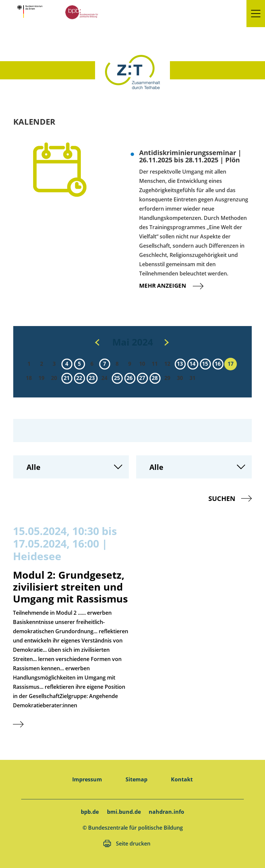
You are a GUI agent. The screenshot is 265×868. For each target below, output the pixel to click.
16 (218, 364)
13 (180, 364)
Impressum (87, 779)
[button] (256, 14)
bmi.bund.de (124, 812)
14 (192, 364)
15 (205, 364)
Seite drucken (133, 844)
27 (142, 378)
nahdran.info (166, 812)
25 (117, 378)
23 (92, 378)
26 (130, 378)
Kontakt (182, 779)
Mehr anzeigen (177, 286)
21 (67, 378)
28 (155, 378)
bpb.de (90, 812)
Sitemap (136, 779)
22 (79, 378)
